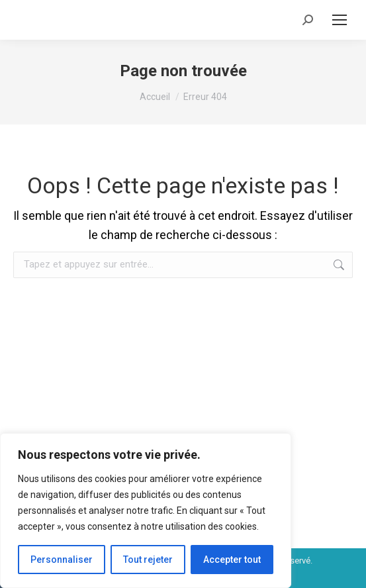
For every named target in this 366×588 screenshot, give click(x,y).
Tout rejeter (148, 560)
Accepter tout (232, 560)
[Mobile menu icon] (340, 20)
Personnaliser (62, 560)
